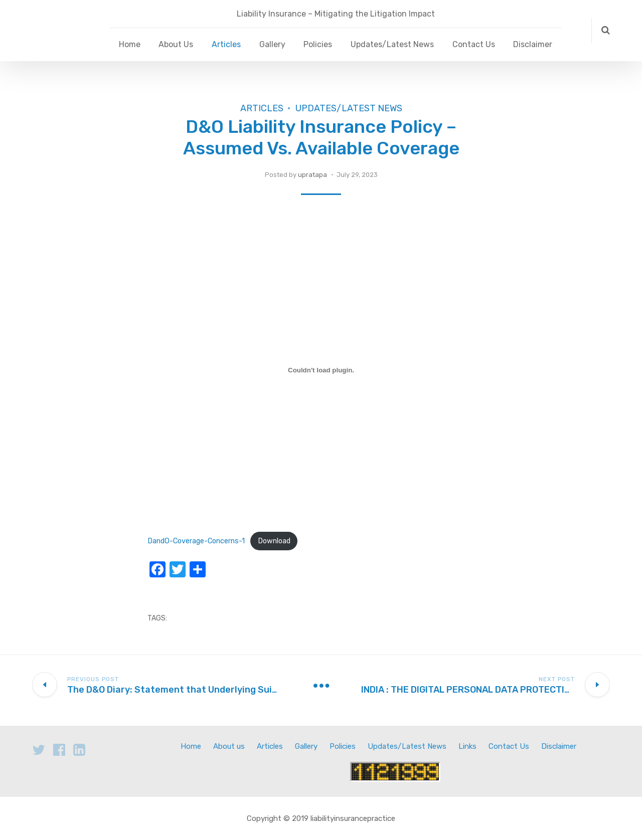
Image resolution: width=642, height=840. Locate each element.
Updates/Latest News (392, 44)
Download (274, 541)
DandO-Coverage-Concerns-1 (196, 541)
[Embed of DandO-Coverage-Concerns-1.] (321, 370)
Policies (318, 44)
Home (130, 44)
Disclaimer (533, 44)
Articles (226, 44)
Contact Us (474, 44)
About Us (176, 44)
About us (229, 746)
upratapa (312, 175)
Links (467, 746)
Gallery (272, 44)
